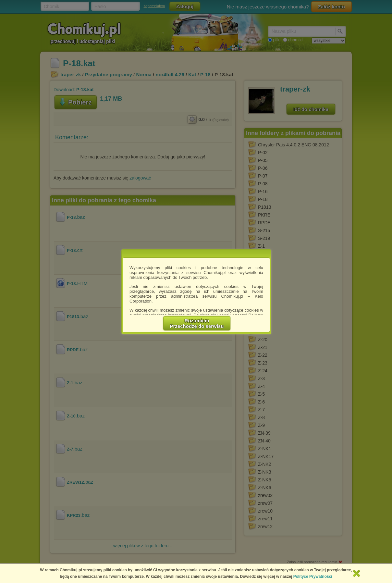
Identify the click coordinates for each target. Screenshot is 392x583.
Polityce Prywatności (313, 577)
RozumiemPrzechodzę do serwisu (197, 323)
